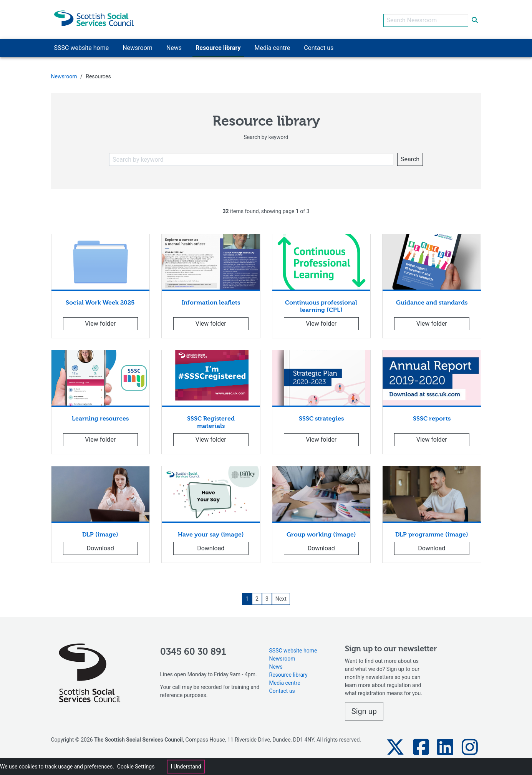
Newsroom (64, 75)
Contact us (282, 689)
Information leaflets (211, 301)
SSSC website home (293, 649)
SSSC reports (432, 417)
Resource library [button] (218, 46)
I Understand (186, 767)
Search (410, 157)
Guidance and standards (432, 301)
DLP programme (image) (432, 533)
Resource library (288, 673)
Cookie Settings (136, 767)
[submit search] (475, 18)
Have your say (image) (211, 533)
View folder (100, 322)
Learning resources (100, 417)
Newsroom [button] (138, 46)
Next (281, 597)
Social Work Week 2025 (100, 301)
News (276, 665)
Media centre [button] (273, 46)
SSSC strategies (321, 417)
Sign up (364, 709)
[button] (395, 745)
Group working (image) (321, 533)
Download (100, 546)
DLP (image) (100, 533)
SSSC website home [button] (82, 46)
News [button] (174, 46)
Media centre (285, 681)
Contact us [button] (319, 46)
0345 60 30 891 (193, 650)
